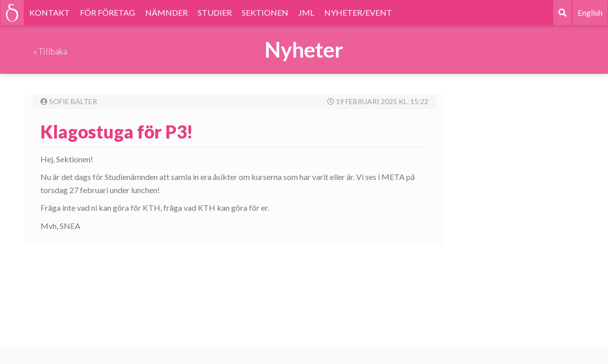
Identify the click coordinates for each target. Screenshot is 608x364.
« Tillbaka (50, 51)
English (590, 12)
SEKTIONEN (265, 12)
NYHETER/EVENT (358, 12)
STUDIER (215, 12)
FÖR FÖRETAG (107, 12)
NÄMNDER (166, 12)
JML (306, 12)
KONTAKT (50, 12)
